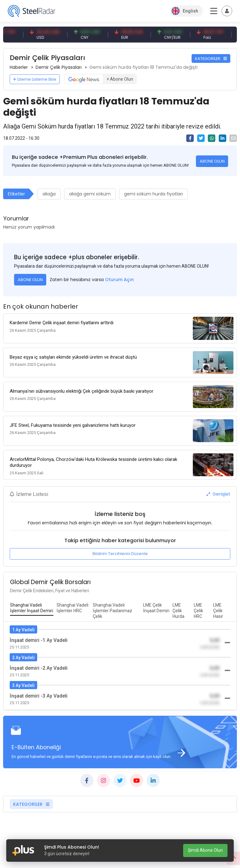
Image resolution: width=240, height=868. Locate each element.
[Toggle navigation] (227, 11)
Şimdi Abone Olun (205, 850)
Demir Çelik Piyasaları (59, 67)
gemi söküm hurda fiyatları (153, 194)
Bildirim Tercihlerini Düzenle (120, 554)
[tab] (32, 608)
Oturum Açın (119, 280)
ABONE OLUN (212, 161)
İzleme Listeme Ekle (35, 79)
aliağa (49, 194)
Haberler (19, 67)
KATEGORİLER (211, 59)
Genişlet (218, 494)
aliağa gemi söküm (90, 194)
